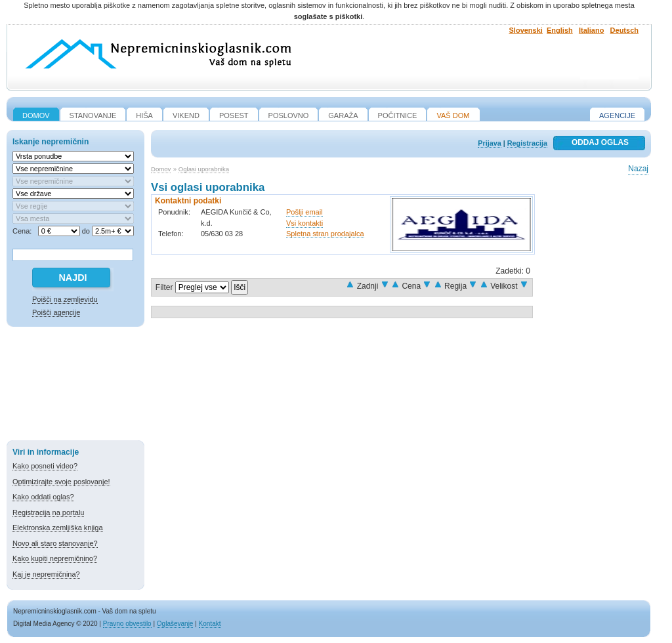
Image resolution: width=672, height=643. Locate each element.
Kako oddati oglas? (43, 497)
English (560, 30)
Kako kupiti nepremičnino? (55, 558)
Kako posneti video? (45, 466)
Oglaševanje (175, 624)
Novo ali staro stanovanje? (55, 543)
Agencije (617, 115)
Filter (164, 287)
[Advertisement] (75, 386)
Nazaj (638, 169)
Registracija (527, 143)
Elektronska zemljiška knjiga (58, 528)
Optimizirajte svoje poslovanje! (61, 482)
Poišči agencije (56, 312)
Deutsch (624, 30)
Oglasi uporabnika (204, 169)
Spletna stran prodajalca (325, 234)
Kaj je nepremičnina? (46, 574)
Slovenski (526, 30)
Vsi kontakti (304, 223)
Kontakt (210, 624)
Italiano (592, 30)
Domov (161, 169)
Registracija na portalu (48, 512)
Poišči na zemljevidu (65, 299)
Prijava (489, 143)
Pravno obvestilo (127, 624)
